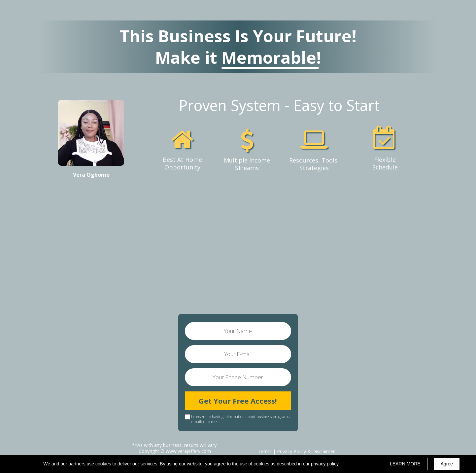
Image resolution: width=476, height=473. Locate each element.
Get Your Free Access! (238, 401)
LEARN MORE (405, 464)
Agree (447, 464)
